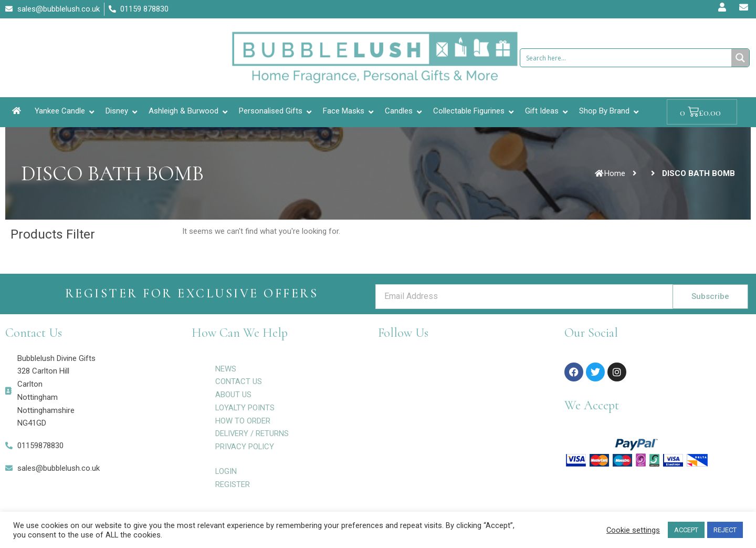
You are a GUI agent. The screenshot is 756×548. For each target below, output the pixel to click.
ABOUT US (233, 395)
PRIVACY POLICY (245, 447)
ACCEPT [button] (686, 530)
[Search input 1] (626, 58)
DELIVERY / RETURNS (253, 433)
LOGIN (226, 471)
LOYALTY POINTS (245, 408)
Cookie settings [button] (633, 530)
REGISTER (233, 484)
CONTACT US (239, 381)
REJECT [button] (725, 530)
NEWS (226, 369)
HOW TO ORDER (243, 421)
